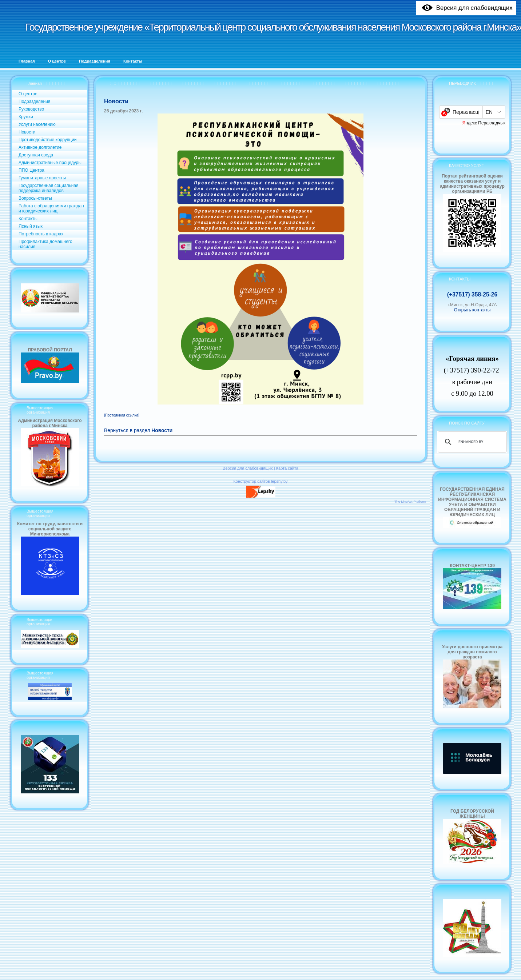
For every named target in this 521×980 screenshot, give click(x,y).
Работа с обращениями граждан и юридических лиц (51, 208)
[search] (471, 442)
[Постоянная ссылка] (122, 415)
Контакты (28, 219)
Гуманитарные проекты (42, 178)
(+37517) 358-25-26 (472, 294)
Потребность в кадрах (41, 234)
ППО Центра (31, 170)
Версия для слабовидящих (248, 468)
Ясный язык (31, 226)
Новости (27, 132)
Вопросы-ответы (35, 198)
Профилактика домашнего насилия (45, 244)
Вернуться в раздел (138, 431)
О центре (28, 94)
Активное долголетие (40, 147)
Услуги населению (37, 124)
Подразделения (34, 101)
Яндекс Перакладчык (484, 123)
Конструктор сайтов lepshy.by (260, 481)
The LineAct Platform (410, 502)
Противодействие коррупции (48, 140)
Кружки (26, 117)
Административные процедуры (50, 163)
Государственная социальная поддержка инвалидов (49, 188)
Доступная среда (36, 155)
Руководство (31, 109)
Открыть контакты (472, 310)
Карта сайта (287, 468)
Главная (34, 83)
